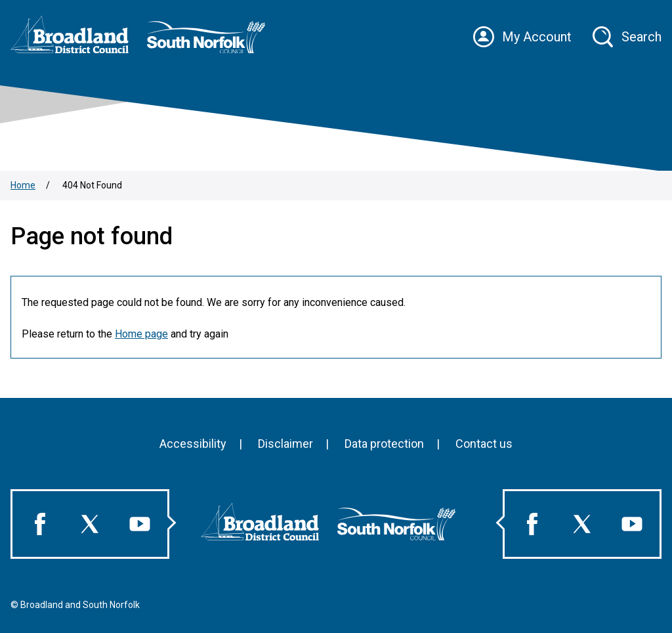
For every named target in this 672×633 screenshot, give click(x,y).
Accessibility (193, 444)
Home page (141, 334)
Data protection (384, 444)
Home (23, 185)
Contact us (484, 444)
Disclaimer (285, 444)
